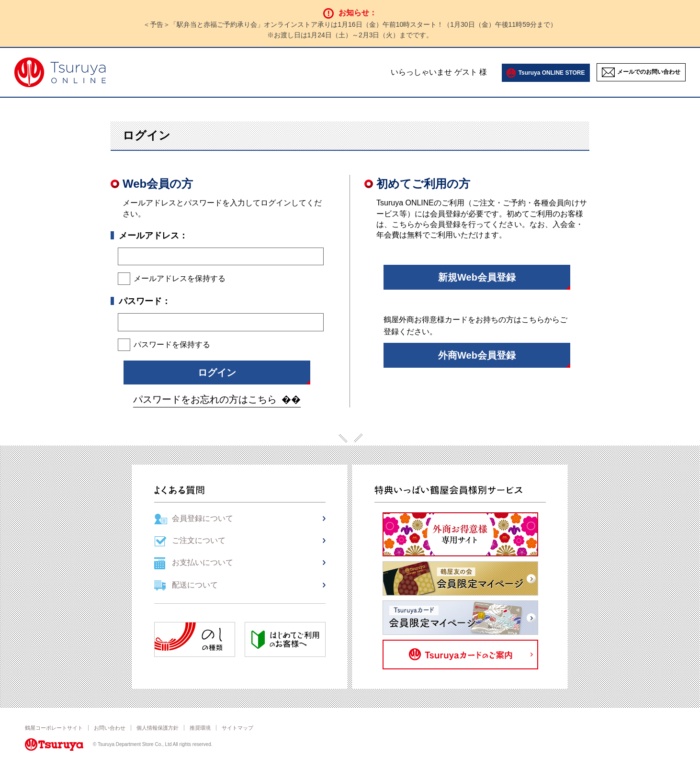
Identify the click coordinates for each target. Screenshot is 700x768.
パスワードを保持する (172, 344)
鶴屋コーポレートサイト (54, 728)
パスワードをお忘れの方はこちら (205, 399)
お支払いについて (203, 562)
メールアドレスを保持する (180, 278)
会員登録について (203, 518)
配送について (195, 585)
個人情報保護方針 (158, 728)
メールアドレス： (153, 236)
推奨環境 (200, 728)
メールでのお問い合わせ (649, 72)
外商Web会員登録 (477, 355)
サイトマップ (237, 728)
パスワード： (145, 301)
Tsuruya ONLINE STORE (552, 73)
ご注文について (199, 540)
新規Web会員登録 (477, 277)
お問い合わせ (110, 728)
